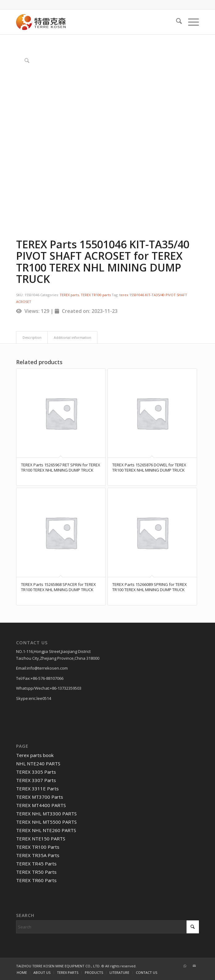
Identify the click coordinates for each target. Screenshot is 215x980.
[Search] (176, 22)
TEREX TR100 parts (96, 295)
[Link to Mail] (194, 966)
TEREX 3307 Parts (36, 780)
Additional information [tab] (73, 337)
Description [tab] (32, 337)
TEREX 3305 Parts (36, 772)
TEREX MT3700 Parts (40, 797)
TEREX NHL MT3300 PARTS (46, 814)
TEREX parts (69, 295)
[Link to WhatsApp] (185, 966)
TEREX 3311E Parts (37, 789)
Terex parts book (35, 755)
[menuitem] (176, 22)
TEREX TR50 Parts (36, 872)
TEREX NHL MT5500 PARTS (46, 822)
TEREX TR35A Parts (38, 855)
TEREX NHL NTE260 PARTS (46, 830)
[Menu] (190, 22)
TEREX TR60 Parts (36, 880)
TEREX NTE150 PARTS (41, 839)
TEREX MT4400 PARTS (41, 805)
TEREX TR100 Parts (38, 847)
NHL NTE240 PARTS (38, 763)
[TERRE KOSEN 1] (89, 22)
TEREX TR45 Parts (36, 864)
